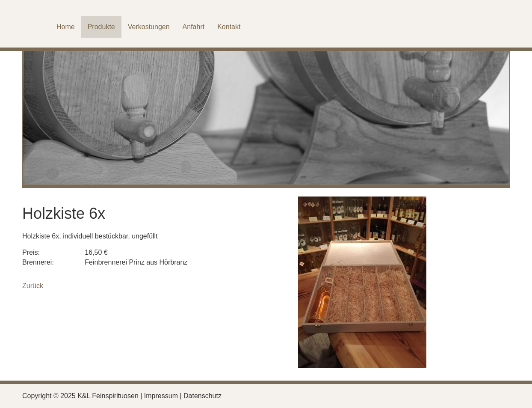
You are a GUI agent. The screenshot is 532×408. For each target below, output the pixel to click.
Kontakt (229, 27)
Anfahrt (194, 27)
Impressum (161, 396)
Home (66, 27)
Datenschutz (202, 396)
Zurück (33, 286)
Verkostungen (149, 27)
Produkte (101, 27)
